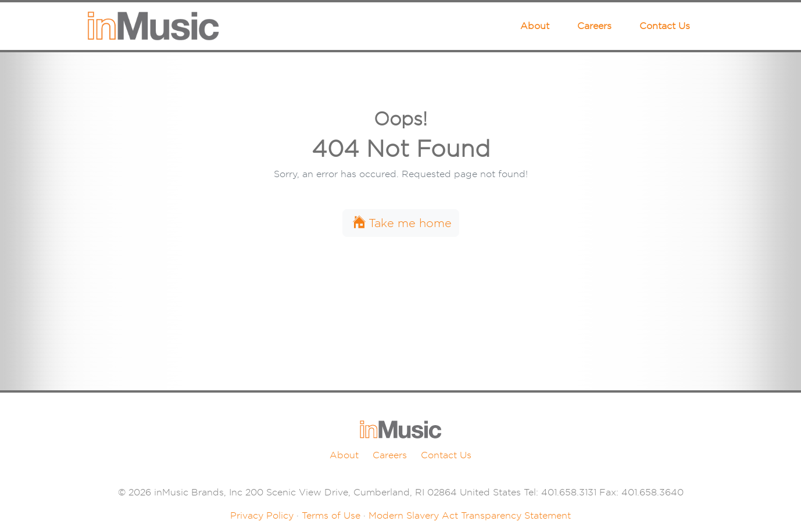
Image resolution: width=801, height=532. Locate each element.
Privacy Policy (262, 515)
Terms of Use (331, 515)
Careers (594, 26)
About (535, 26)
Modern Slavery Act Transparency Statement (470, 515)
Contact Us (665, 26)
